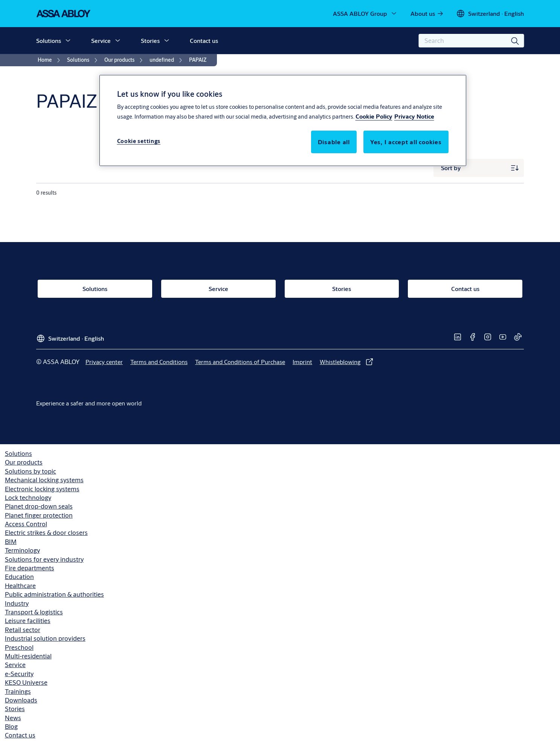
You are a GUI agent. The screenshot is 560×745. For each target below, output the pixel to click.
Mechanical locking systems (44, 480)
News (13, 718)
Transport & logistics (34, 612)
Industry (17, 603)
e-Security (19, 674)
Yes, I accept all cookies (406, 142)
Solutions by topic (31, 471)
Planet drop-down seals (39, 506)
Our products (24, 462)
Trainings (18, 691)
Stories (150, 40)
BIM (11, 542)
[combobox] (471, 41)
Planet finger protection (39, 515)
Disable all (334, 142)
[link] (427, 14)
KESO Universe (26, 682)
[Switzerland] (490, 14)
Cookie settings (139, 141)
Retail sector (23, 630)
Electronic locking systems (42, 489)
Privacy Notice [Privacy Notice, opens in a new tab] (414, 116)
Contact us (204, 40)
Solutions (49, 40)
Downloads (21, 700)
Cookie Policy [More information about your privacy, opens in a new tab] (374, 116)
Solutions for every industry (44, 559)
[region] (283, 120)
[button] (68, 41)
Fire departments (30, 568)
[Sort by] (479, 168)
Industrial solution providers (45, 638)
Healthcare (20, 586)
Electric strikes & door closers (46, 532)
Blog (11, 726)
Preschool (19, 647)
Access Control (26, 524)
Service (101, 40)
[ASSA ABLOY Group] (365, 14)
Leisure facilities (28, 621)
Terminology (22, 550)
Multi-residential (28, 656)
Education (19, 577)
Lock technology (28, 497)
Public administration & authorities (54, 594)
